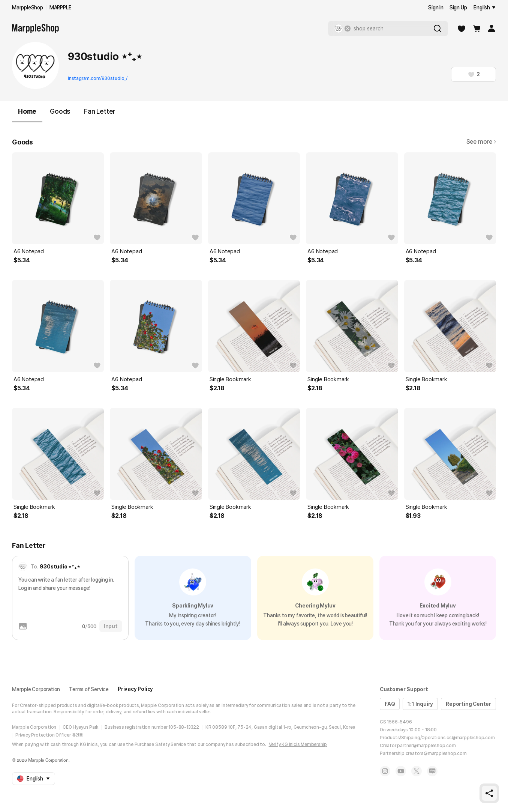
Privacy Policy (135, 689)
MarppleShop (28, 8)
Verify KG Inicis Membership (298, 744)
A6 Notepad (29, 251)
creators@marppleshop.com (436, 753)
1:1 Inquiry (420, 704)
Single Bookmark (230, 379)
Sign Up (458, 8)
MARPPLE (61, 8)
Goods (60, 111)
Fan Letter (100, 111)
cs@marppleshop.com (471, 738)
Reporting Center (468, 704)
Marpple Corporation (36, 689)
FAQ (390, 704)
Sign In (436, 8)
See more (481, 142)
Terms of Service (89, 689)
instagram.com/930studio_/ (98, 78)
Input (111, 626)
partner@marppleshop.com (426, 746)
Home (27, 115)
